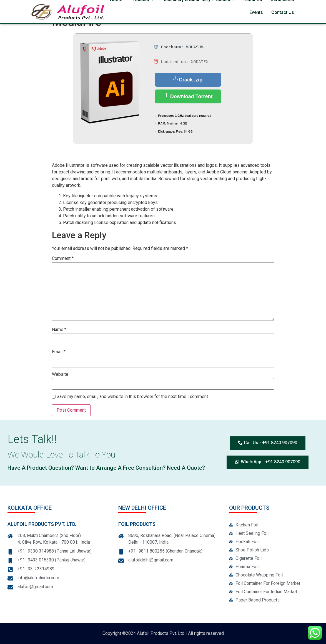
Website (60, 375)
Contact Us (283, 12)
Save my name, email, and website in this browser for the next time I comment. (133, 397)
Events (256, 12)
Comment (63, 259)
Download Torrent (188, 96)
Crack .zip (188, 79)
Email (59, 352)
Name (59, 330)
